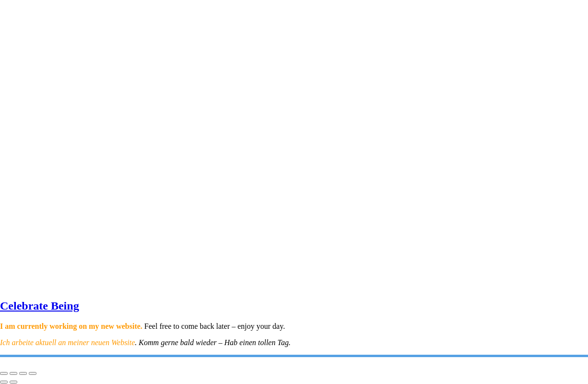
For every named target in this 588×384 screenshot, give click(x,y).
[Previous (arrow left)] (4, 382)
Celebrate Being (40, 306)
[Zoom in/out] (4, 373)
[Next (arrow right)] (13, 382)
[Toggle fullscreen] (13, 373)
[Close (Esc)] (33, 373)
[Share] (23, 373)
